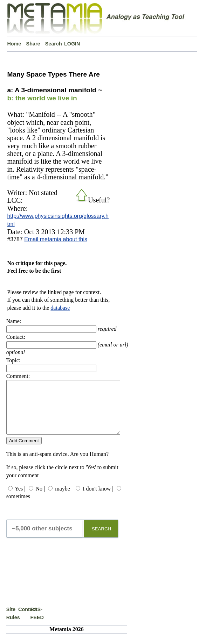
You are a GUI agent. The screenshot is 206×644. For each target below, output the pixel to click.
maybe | (64, 499)
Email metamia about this (56, 239)
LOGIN (72, 44)
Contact (24, 620)
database (60, 308)
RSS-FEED (36, 624)
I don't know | (98, 499)
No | (40, 499)
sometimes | (20, 507)
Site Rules (12, 624)
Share (33, 44)
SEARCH (102, 539)
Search (54, 44)
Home (14, 44)
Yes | (20, 499)
